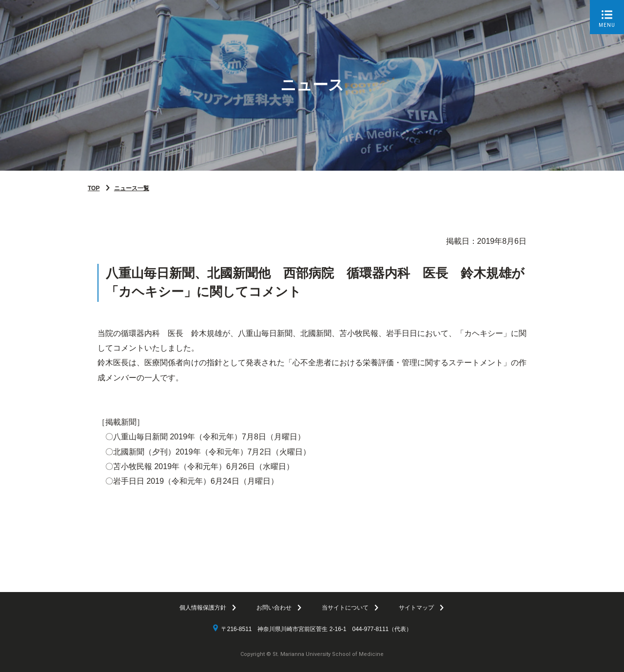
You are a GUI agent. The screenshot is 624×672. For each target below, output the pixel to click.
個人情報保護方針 (203, 608)
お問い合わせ (274, 608)
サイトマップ (416, 608)
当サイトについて (345, 608)
